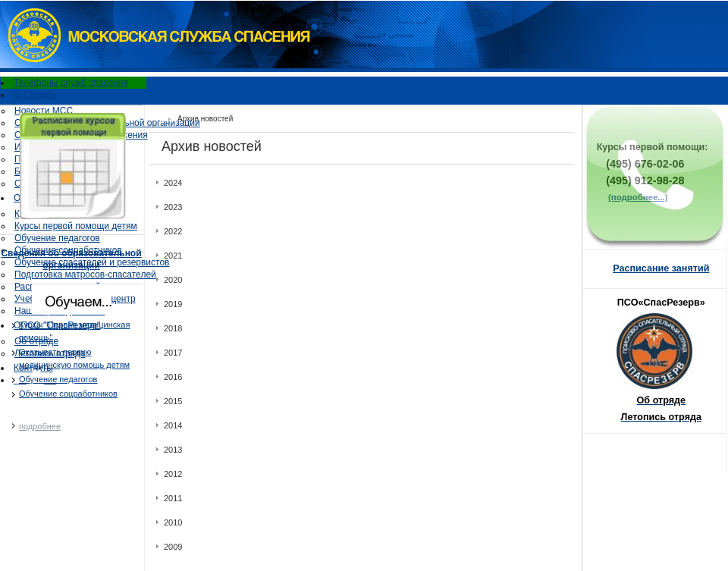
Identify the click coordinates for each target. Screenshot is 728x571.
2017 (173, 353)
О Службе (35, 95)
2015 (173, 401)
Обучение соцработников (68, 394)
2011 (173, 498)
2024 (173, 183)
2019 (173, 304)
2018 (173, 328)
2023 (173, 207)
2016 (173, 377)
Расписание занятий (661, 268)
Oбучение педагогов (58, 379)
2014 (173, 425)
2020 (173, 280)
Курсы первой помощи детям (76, 226)
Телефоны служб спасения (71, 83)
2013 (173, 450)
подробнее (40, 426)
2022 (173, 231)
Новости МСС (44, 111)
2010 (173, 522)
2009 (173, 547)
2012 (173, 474)
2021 (173, 256)
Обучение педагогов (57, 238)
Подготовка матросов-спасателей (85, 275)
